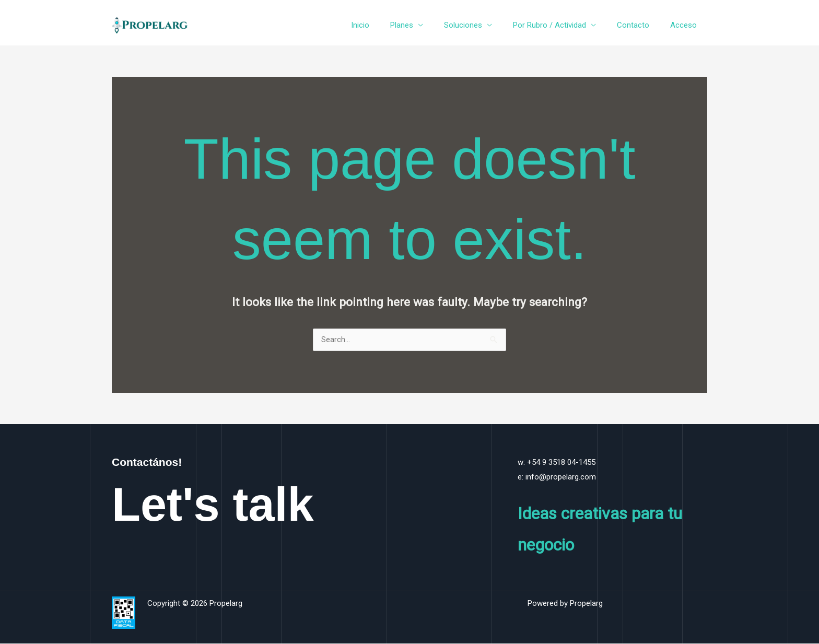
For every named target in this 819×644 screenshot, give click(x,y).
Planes (425, 25)
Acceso (686, 25)
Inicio (389, 25)
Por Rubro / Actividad (563, 25)
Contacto (641, 25)
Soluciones (481, 25)
